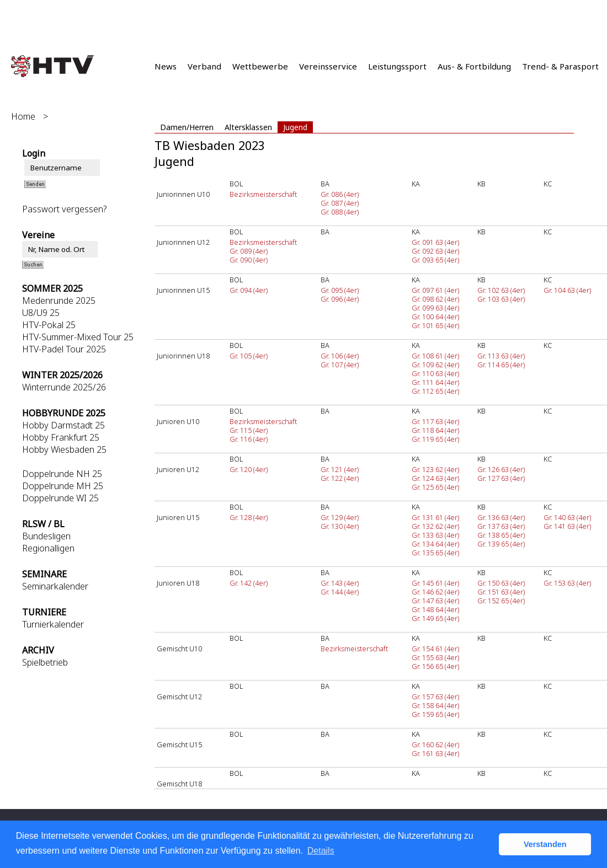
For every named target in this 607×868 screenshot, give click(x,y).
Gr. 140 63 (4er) (567, 517)
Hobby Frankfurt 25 (61, 437)
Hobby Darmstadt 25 (63, 425)
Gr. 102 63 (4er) (501, 290)
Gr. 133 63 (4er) (435, 535)
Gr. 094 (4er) (249, 290)
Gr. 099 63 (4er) (435, 308)
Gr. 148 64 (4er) (435, 609)
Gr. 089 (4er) (249, 251)
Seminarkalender (55, 586)
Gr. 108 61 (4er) (435, 356)
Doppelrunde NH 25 (62, 474)
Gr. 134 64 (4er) (435, 544)
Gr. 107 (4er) (340, 365)
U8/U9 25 (41, 313)
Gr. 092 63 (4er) (435, 251)
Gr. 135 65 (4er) (435, 553)
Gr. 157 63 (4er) (435, 696)
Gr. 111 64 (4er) (435, 382)
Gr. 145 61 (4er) (435, 583)
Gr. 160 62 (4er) (435, 744)
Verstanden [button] (545, 844)
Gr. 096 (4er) (340, 299)
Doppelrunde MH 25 (63, 486)
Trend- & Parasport (560, 66)
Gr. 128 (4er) (249, 517)
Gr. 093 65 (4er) (435, 260)
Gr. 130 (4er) (340, 526)
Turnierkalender (53, 624)
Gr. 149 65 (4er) (435, 618)
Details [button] (321, 851)
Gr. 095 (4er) (340, 290)
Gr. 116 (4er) (249, 439)
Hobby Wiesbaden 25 (64, 449)
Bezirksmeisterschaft (263, 194)
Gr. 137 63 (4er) (501, 526)
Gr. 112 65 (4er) (435, 391)
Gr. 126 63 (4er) (501, 469)
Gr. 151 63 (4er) (501, 592)
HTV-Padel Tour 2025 (64, 349)
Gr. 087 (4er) (340, 203)
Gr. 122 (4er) (340, 478)
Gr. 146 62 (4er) (435, 592)
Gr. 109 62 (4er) (435, 365)
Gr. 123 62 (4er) (435, 469)
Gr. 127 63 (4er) (501, 478)
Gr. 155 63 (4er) (435, 657)
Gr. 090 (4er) (249, 260)
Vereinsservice (328, 66)
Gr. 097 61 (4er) (435, 290)
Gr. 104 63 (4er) (567, 290)
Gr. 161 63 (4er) (435, 753)
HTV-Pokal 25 (49, 325)
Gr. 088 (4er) (340, 212)
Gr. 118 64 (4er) (435, 430)
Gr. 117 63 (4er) (435, 421)
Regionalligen (48, 548)
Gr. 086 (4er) (340, 194)
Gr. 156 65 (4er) (435, 666)
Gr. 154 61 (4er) (435, 649)
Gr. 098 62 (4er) (435, 299)
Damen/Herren (187, 127)
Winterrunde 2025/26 (64, 387)
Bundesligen (46, 536)
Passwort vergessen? (64, 209)
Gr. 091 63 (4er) (435, 242)
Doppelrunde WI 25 (60, 498)
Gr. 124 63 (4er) (435, 478)
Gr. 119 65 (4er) (435, 439)
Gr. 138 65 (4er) (501, 535)
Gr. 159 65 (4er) (435, 714)
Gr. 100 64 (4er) (435, 317)
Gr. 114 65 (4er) (501, 365)
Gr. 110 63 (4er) (435, 373)
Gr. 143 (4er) (340, 583)
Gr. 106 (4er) (340, 356)
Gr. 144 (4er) (340, 592)
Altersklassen (248, 127)
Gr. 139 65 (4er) (501, 544)
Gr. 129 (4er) (340, 517)
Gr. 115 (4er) (249, 430)
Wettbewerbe (260, 66)
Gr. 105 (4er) (249, 356)
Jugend (295, 127)
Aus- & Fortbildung (474, 66)
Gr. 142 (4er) (249, 583)
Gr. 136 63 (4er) (501, 517)
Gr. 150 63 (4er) (501, 583)
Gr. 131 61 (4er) (435, 517)
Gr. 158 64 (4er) (435, 705)
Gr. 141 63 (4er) (567, 526)
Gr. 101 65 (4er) (435, 325)
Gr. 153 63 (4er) (567, 583)
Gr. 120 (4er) (249, 469)
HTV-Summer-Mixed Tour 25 (78, 337)
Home (23, 116)
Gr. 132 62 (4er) (435, 526)
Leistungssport (397, 66)
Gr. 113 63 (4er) (501, 356)
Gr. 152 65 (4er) (501, 601)
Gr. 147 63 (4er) (435, 601)
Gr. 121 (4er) (340, 469)
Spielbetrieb (45, 662)
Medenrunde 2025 (59, 301)
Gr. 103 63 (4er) (501, 299)
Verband (204, 66)
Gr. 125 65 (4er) (435, 487)
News (166, 66)
